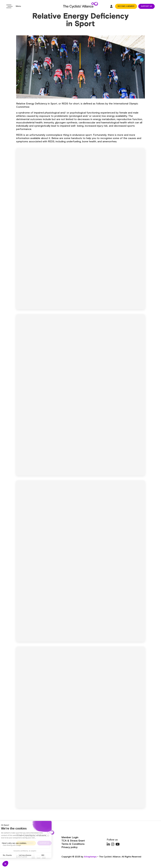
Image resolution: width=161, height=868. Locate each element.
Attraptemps (90, 857)
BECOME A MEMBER (126, 6)
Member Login (70, 837)
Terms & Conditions (73, 844)
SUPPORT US (146, 6)
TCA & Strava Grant (73, 841)
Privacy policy (69, 847)
